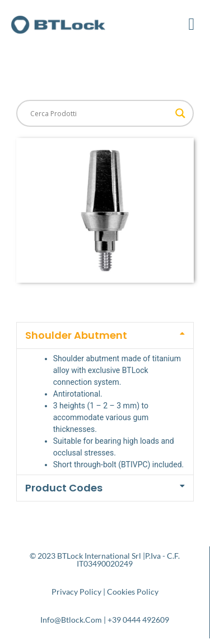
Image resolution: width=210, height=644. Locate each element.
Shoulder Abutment (76, 335)
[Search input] (100, 113)
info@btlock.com (71, 620)
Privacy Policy (76, 592)
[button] (192, 24)
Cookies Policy (133, 592)
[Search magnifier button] (180, 113)
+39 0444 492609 (138, 620)
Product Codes (64, 488)
